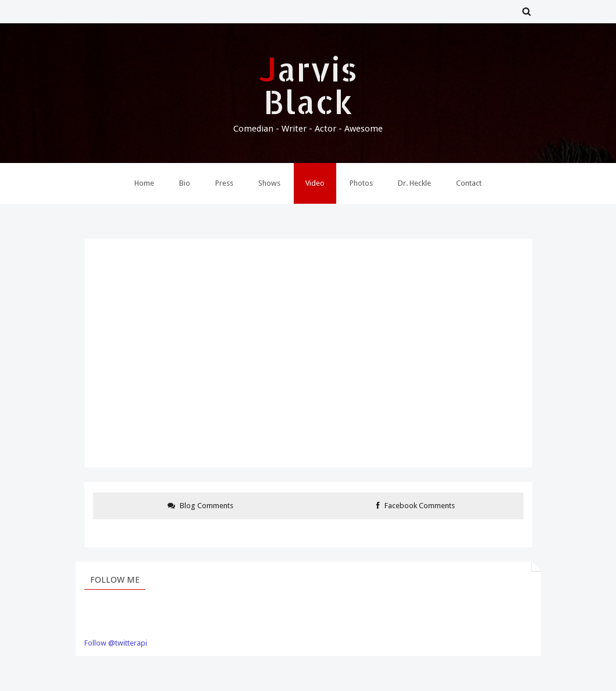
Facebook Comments (416, 506)
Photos (361, 183)
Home (144, 183)
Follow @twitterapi (116, 643)
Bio (185, 183)
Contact (469, 183)
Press (224, 183)
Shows (269, 183)
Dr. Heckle (414, 183)
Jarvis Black (308, 85)
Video (315, 183)
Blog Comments (200, 506)
